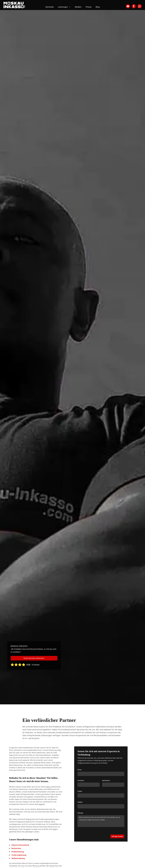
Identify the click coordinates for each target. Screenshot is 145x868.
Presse (89, 7)
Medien (78, 7)
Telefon (80, 802)
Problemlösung (18, 852)
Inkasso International (20, 845)
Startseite (50, 7)
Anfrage (81, 813)
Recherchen (16, 848)
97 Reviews (36, 665)
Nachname (107, 780)
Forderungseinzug (19, 855)
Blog (98, 7)
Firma (79, 770)
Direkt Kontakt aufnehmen (34, 658)
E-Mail (80, 791)
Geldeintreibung (18, 858)
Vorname (81, 780)
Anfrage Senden (117, 836)
